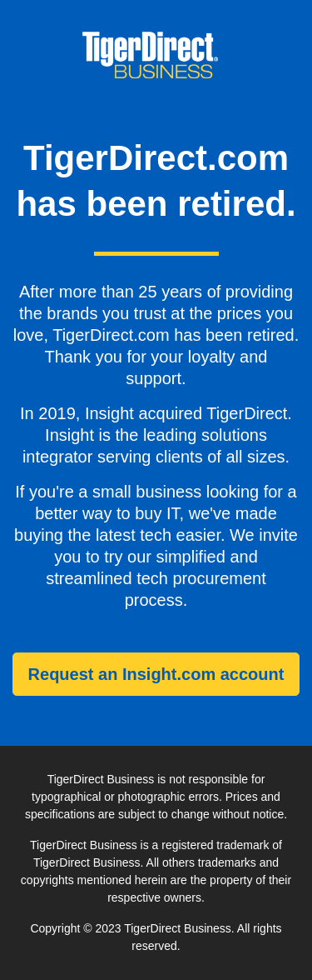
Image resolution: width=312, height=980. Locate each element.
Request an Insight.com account (156, 674)
